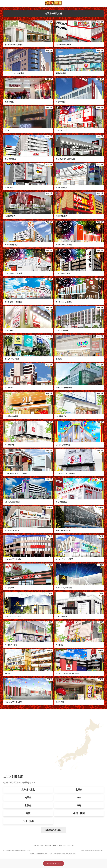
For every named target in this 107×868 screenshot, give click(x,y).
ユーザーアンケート (54, 863)
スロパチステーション (67, 845)
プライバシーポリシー (61, 854)
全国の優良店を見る (48, 830)
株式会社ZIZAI (51, 845)
